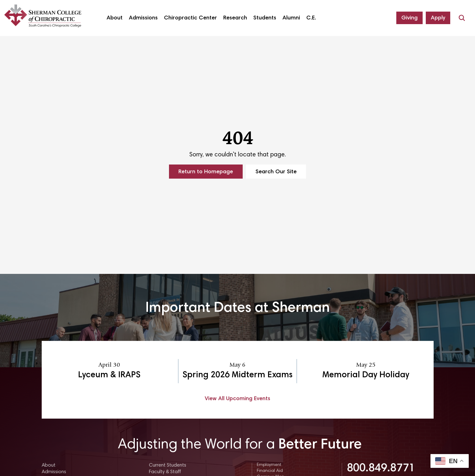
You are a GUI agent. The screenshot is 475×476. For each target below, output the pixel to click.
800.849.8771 (381, 469)
